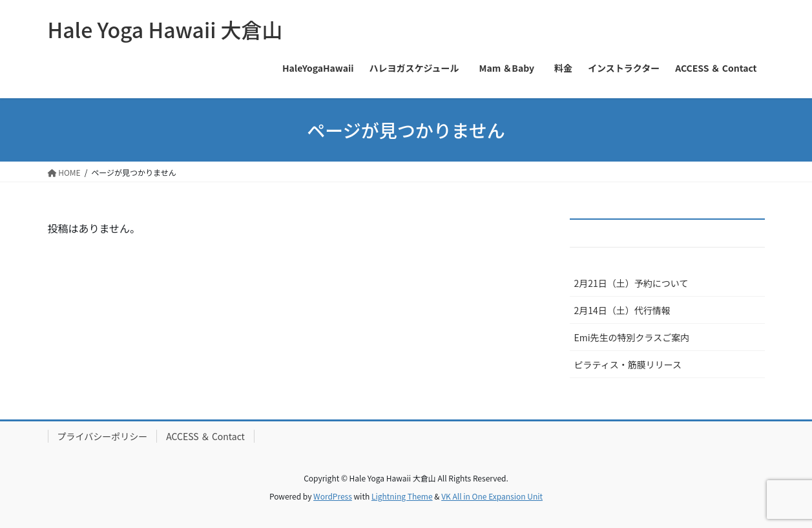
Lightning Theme (402, 496)
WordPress (333, 496)
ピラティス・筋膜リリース (628, 364)
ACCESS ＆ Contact (205, 436)
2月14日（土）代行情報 (622, 310)
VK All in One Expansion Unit (492, 496)
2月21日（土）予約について (631, 283)
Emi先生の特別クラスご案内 (632, 337)
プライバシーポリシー (103, 436)
